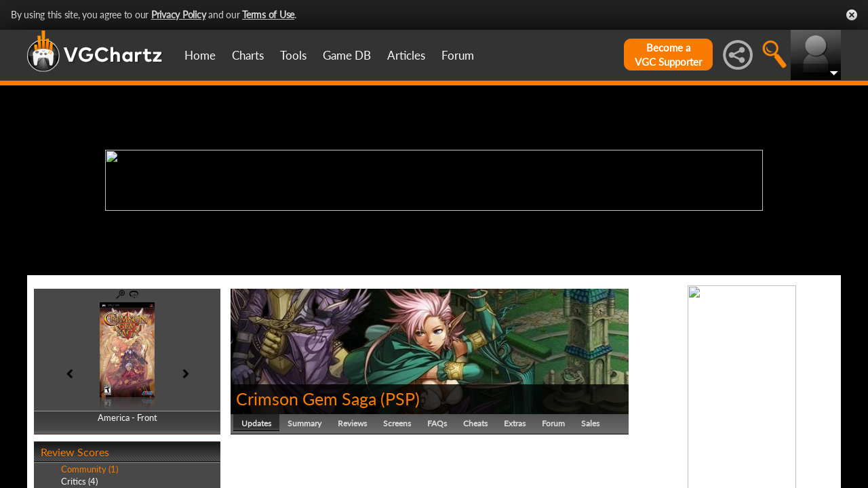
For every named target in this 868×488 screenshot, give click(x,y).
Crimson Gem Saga (306, 399)
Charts (248, 55)
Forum (458, 55)
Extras (515, 423)
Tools (293, 55)
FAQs (437, 423)
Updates (256, 423)
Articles (406, 55)
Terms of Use (268, 15)
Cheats (475, 423)
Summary (304, 423)
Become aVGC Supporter (668, 55)
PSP (400, 399)
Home (200, 55)
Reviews (352, 423)
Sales (590, 423)
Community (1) (90, 469)
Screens (397, 423)
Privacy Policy (179, 15)
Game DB (347, 55)
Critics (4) (79, 481)
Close (852, 15)
